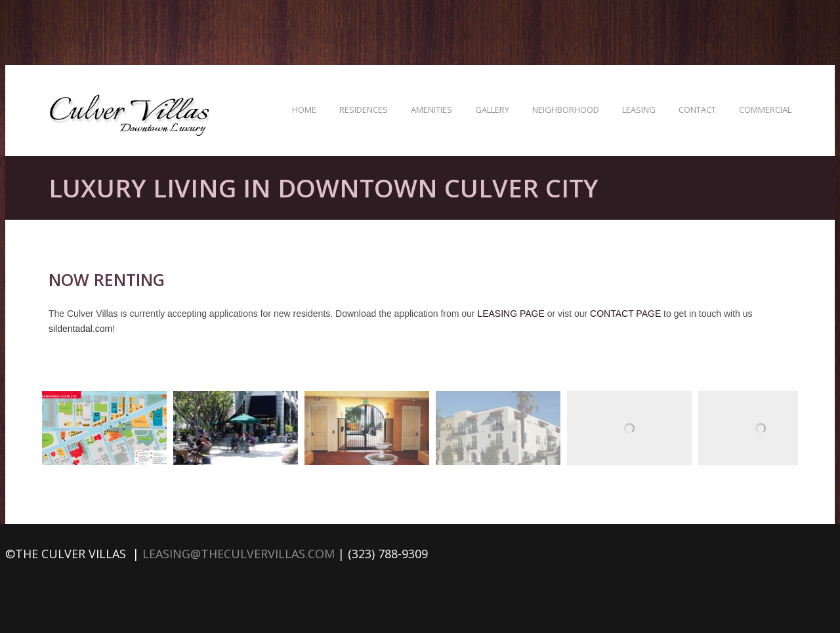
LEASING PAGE (511, 314)
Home (304, 110)
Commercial (765, 110)
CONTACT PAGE (625, 314)
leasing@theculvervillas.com (239, 554)
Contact (697, 110)
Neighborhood (566, 110)
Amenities (431, 110)
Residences (364, 110)
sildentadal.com (80, 329)
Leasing (639, 110)
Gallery (492, 110)
